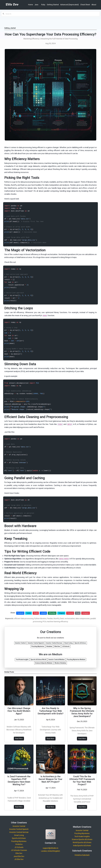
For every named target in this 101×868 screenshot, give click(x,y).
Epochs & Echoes (19, 838)
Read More (19, 739)
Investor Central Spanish (19, 829)
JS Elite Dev (19, 859)
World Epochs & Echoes (82, 842)
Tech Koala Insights (82, 836)
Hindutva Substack (82, 855)
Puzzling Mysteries (19, 841)
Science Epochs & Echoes (82, 839)
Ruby (43, 5)
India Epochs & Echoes (82, 845)
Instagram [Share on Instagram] (86, 613)
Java (36, 5)
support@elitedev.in (50, 848)
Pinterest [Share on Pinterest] (70, 613)
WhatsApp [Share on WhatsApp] (52, 613)
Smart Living (19, 835)
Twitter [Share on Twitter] (29, 613)
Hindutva (19, 844)
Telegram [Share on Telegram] (61, 613)
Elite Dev (19, 853)
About (94, 5)
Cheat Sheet (85, 5)
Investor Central (19, 826)
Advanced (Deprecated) (69, 5)
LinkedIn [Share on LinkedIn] (43, 613)
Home (31, 5)
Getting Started (53, 5)
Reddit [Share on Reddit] (36, 613)
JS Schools (19, 847)
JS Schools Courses (19, 850)
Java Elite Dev (19, 856)
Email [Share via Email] (78, 613)
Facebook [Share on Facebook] (20, 613)
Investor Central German (19, 832)
